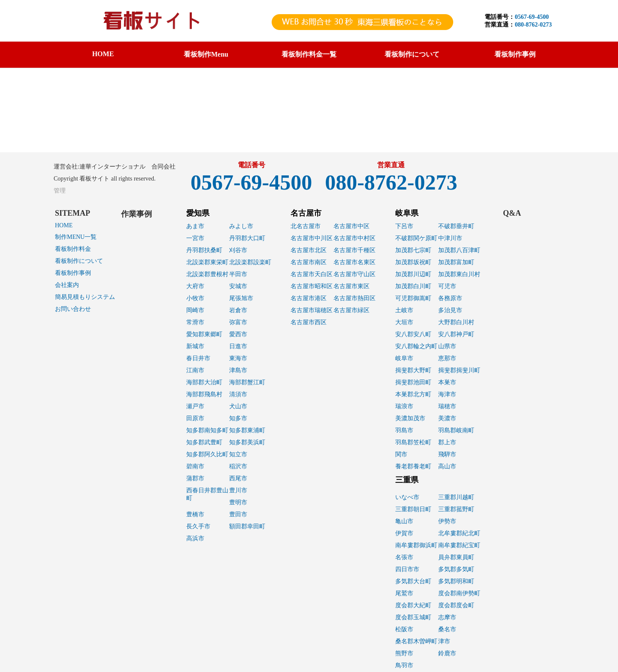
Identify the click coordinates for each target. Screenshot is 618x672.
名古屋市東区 (351, 286)
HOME (103, 54)
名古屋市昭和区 (312, 286)
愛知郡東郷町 (204, 334)
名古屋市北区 (309, 250)
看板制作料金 (73, 249)
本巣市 (447, 382)
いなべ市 (407, 497)
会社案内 (67, 285)
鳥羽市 (404, 665)
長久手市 (198, 526)
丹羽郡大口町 (247, 238)
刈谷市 (238, 250)
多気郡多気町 (456, 569)
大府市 (195, 286)
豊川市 (238, 490)
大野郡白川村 (456, 322)
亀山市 (404, 521)
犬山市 (238, 406)
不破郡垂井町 (456, 226)
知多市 (238, 418)
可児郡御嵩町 (413, 298)
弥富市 (238, 322)
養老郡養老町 (413, 466)
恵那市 (447, 358)
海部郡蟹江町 (247, 382)
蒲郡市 (195, 478)
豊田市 (238, 514)
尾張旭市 (241, 298)
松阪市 (404, 629)
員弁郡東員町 (456, 557)
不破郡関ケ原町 (416, 238)
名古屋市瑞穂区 (312, 310)
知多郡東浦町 (247, 430)
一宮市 (195, 238)
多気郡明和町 (456, 581)
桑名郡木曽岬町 (416, 641)
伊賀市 (404, 533)
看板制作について (79, 261)
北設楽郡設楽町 (250, 262)
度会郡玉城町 (413, 617)
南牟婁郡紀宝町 (459, 545)
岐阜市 (404, 358)
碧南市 (195, 466)
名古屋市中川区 (312, 238)
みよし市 (241, 226)
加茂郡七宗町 (413, 250)
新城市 (195, 346)
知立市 (238, 454)
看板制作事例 (73, 273)
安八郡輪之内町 (416, 346)
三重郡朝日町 (413, 509)
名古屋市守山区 (354, 274)
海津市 (447, 394)
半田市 (238, 274)
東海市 (238, 358)
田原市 (195, 418)
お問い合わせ (73, 309)
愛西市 (238, 334)
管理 (60, 191)
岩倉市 (238, 310)
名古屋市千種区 (354, 250)
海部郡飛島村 (204, 394)
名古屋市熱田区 (354, 298)
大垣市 (404, 322)
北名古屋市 (306, 226)
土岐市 (404, 310)
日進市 (238, 346)
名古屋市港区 (309, 298)
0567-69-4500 (532, 17)
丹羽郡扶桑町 (204, 250)
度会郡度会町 (456, 605)
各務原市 (450, 298)
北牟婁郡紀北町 (459, 533)
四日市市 (407, 569)
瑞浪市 (404, 406)
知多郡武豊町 (204, 442)
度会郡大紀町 (413, 605)
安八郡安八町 (413, 334)
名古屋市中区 (351, 226)
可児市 (447, 286)
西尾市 (238, 478)
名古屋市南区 (309, 262)
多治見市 (450, 310)
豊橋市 (195, 514)
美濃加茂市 (410, 418)
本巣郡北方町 (413, 394)
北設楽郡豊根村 (207, 274)
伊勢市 (447, 521)
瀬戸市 (195, 406)
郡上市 (447, 442)
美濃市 (447, 418)
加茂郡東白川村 (459, 274)
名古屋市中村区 (354, 238)
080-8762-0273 (533, 25)
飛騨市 (447, 454)
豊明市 (238, 502)
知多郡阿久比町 (207, 454)
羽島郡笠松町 (413, 442)
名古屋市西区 (309, 322)
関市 (401, 454)
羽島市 (404, 430)
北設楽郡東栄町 (207, 262)
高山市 (447, 466)
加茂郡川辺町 (413, 274)
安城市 (238, 286)
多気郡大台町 (413, 581)
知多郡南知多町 (207, 430)
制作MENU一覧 (76, 237)
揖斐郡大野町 (413, 370)
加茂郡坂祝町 (413, 262)
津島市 (238, 370)
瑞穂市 (447, 406)
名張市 (404, 557)
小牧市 (195, 298)
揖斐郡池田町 (413, 382)
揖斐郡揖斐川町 (459, 370)
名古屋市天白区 (312, 274)
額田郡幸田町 (247, 526)
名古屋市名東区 (354, 262)
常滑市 (195, 322)
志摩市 (447, 617)
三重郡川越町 (456, 497)
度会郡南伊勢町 (459, 593)
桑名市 (447, 629)
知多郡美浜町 (247, 442)
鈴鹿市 (447, 653)
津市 (444, 641)
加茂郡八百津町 (459, 250)
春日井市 (198, 358)
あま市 (195, 226)
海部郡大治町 (204, 382)
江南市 (195, 370)
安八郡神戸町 (456, 334)
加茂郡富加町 (456, 262)
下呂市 (404, 226)
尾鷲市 (404, 593)
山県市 (447, 346)
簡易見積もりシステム (85, 297)
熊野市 (404, 653)
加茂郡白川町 (413, 286)
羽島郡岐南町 (456, 430)
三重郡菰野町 (456, 509)
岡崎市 (195, 310)
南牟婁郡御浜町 (416, 545)
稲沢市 (238, 466)
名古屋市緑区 (351, 310)
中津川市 (450, 238)
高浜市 (195, 538)
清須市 (238, 394)
